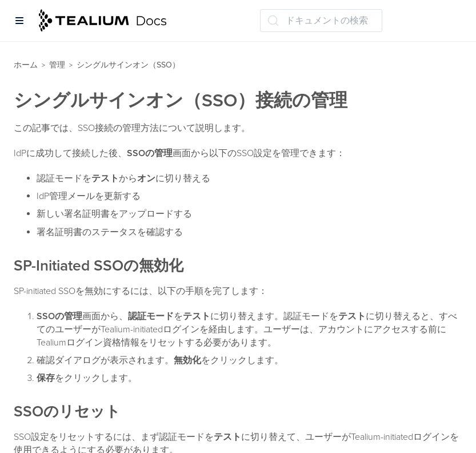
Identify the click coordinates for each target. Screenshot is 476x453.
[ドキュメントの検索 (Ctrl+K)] (321, 21)
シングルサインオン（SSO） (128, 65)
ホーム (26, 65)
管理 (57, 65)
